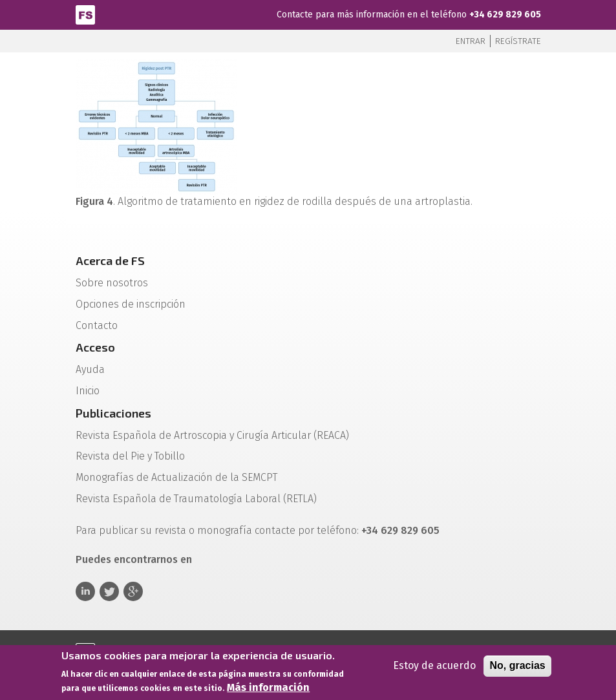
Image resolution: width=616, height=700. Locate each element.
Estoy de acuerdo (434, 667)
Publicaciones (113, 413)
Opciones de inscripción (131, 304)
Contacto (97, 325)
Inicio (88, 391)
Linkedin (85, 591)
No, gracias (517, 667)
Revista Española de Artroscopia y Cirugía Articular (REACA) (212, 435)
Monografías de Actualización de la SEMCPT (176, 477)
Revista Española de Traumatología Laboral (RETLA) (196, 499)
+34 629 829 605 (505, 15)
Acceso (95, 347)
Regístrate (518, 41)
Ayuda (90, 369)
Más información (268, 689)
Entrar (471, 41)
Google (133, 591)
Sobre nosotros (112, 283)
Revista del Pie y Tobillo (130, 456)
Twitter (109, 591)
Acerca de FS (110, 260)
